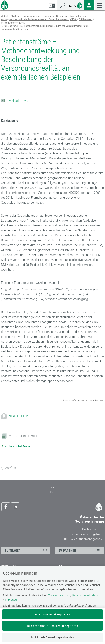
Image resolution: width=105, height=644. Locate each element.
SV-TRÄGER (26, 551)
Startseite (16, 16)
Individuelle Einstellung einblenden (53, 637)
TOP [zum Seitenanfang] (52, 490)
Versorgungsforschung (12, 23)
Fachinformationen (32, 16)
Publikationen (85, 19)
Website (5, 16)
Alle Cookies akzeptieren (53, 614)
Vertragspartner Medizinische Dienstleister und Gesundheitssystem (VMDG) (39, 19)
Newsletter (18, 416)
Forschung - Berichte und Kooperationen (64, 16)
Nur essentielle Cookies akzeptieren (53, 626)
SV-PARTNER (80, 551)
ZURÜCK (9, 468)
